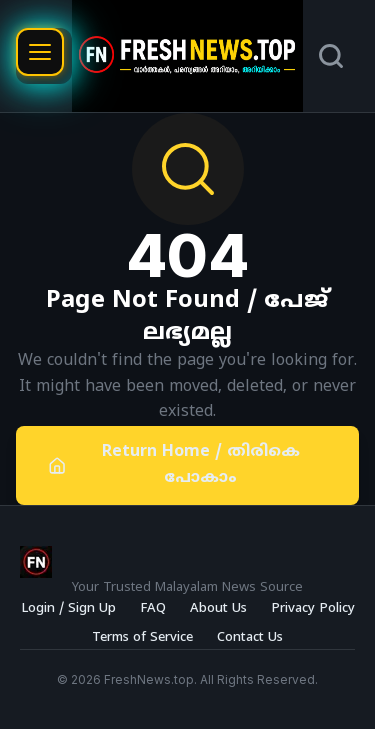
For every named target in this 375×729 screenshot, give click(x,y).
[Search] (331, 56)
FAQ (153, 609)
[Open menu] (40, 52)
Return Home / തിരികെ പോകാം (174, 465)
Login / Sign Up (68, 609)
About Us (218, 609)
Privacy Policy (313, 609)
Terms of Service (142, 638)
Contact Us (250, 638)
